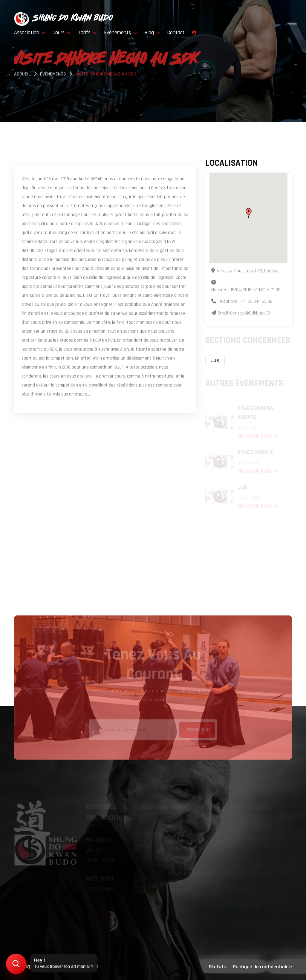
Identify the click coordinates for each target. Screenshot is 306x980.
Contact (176, 32)
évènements (53, 75)
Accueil (22, 75)
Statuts (217, 967)
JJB (215, 361)
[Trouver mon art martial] (16, 964)
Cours (62, 32)
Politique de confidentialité (263, 967)
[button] (249, 214)
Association (30, 32)
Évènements (121, 32)
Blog (152, 32)
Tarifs (87, 32)
